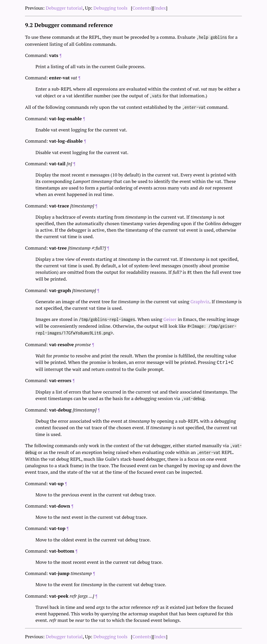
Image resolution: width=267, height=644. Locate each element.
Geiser (170, 319)
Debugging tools (110, 8)
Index (160, 8)
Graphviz (200, 301)
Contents (142, 8)
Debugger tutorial (64, 8)
